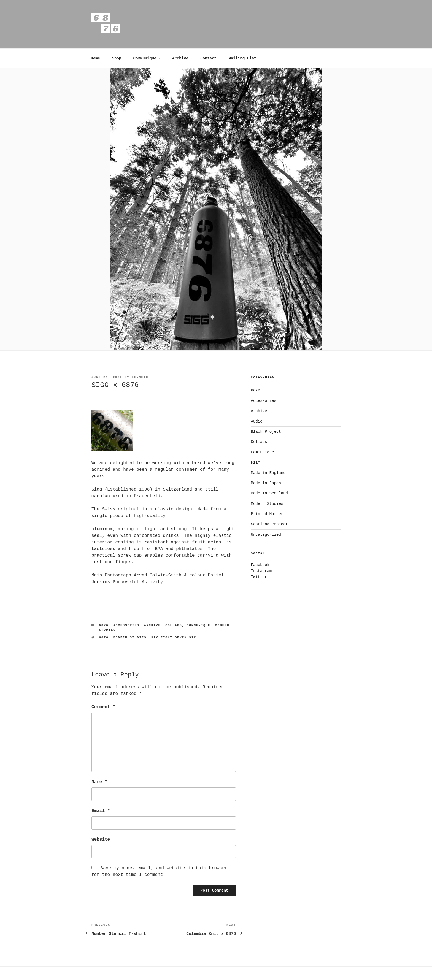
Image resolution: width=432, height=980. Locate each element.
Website (101, 840)
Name (99, 782)
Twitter (259, 577)
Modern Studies (267, 504)
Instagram (261, 571)
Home (96, 58)
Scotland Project (269, 524)
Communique (148, 58)
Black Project (266, 432)
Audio (257, 421)
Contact (208, 58)
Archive (180, 58)
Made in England (268, 473)
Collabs (174, 625)
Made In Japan (266, 483)
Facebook (260, 565)
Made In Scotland (269, 493)
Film (256, 462)
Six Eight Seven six (174, 637)
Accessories (126, 625)
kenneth (140, 377)
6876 (104, 625)
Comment (103, 707)
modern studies (130, 637)
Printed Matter (267, 514)
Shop (117, 58)
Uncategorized (266, 535)
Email (101, 811)
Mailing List (242, 58)
